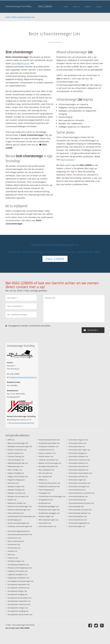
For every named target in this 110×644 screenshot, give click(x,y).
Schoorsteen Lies (45, 523)
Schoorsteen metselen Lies (78, 456)
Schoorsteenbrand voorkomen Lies (82, 493)
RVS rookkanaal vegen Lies (48, 520)
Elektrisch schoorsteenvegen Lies (20, 506)
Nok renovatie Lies (45, 473)
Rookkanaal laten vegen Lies (49, 510)
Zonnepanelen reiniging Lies (18, 611)
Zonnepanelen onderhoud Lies (19, 604)
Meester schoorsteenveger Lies (50, 463)
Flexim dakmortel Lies (16, 513)
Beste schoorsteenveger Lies (23, 17)
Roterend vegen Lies (46, 516)
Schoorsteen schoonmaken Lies (80, 473)
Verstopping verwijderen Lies (18, 564)
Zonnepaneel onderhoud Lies (18, 588)
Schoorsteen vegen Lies (77, 480)
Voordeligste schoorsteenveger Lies (21, 581)
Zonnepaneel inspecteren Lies (19, 584)
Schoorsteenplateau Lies (78, 516)
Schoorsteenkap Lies (76, 506)
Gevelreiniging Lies (14, 520)
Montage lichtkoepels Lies (48, 466)
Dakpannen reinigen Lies (17, 503)
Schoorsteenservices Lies (78, 520)
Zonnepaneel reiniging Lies (17, 594)
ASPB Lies (11, 440)
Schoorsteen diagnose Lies (78, 440)
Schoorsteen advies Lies (47, 526)
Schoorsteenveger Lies (77, 526)
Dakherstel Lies (13, 483)
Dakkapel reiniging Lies (16, 490)
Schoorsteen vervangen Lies (79, 486)
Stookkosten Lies (14, 544)
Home (8, 17)
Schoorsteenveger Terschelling (18, 6)
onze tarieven (67, 160)
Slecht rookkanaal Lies (16, 541)
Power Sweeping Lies (46, 490)
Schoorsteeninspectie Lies (78, 496)
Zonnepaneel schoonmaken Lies (19, 598)
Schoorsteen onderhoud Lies (79, 460)
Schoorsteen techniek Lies (78, 476)
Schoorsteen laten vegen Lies (79, 450)
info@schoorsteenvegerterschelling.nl (23, 377)
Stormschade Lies (14, 548)
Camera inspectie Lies (15, 453)
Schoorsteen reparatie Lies (78, 470)
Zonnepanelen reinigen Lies (18, 608)
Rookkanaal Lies (45, 503)
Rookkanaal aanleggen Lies (49, 506)
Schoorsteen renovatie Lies (79, 466)
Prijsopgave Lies (45, 493)
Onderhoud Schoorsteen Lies (49, 483)
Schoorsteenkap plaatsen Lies (80, 513)
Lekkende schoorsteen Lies (49, 460)
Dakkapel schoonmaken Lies (18, 496)
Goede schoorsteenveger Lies (18, 523)
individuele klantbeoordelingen (21, 423)
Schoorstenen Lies (14, 538)
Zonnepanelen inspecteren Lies (19, 601)
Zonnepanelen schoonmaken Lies (20, 614)
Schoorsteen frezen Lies (77, 443)
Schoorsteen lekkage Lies (78, 453)
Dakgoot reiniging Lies (16, 473)
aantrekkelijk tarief (20, 63)
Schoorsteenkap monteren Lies (80, 510)
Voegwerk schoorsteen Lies (18, 571)
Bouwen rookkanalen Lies (17, 450)
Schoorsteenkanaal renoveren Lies (81, 503)
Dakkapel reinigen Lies (16, 486)
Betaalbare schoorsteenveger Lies (20, 446)
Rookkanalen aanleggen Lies (49, 513)
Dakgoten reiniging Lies (16, 480)
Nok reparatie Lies (45, 476)
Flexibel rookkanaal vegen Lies (19, 510)
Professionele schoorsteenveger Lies (52, 496)
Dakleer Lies (12, 500)
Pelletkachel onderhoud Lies (49, 486)
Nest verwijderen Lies (46, 470)
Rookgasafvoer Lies (46, 500)
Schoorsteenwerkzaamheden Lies (20, 534)
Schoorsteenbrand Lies (77, 490)
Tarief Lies (11, 554)
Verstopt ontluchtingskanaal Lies (20, 568)
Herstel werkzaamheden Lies (49, 440)
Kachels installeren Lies (47, 453)
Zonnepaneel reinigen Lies (17, 591)
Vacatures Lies (13, 558)
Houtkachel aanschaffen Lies (49, 443)
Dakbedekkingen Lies (15, 466)
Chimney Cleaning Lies (16, 456)
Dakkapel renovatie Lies (16, 493)
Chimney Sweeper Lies (16, 460)
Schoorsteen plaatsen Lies (78, 463)
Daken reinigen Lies (15, 470)
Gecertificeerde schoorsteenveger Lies (21, 516)
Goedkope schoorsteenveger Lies (20, 526)
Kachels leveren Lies (46, 456)
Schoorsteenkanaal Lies (77, 500)
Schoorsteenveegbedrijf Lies (79, 523)
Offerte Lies (43, 480)
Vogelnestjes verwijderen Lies (18, 578)
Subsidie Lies (12, 551)
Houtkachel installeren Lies (49, 446)
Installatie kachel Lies (46, 450)
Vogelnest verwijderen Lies (17, 574)
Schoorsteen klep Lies (77, 446)
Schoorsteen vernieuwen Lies (79, 483)
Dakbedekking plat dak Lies (18, 463)
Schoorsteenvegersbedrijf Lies (19, 531)
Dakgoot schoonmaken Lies (18, 476)
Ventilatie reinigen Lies (16, 561)
